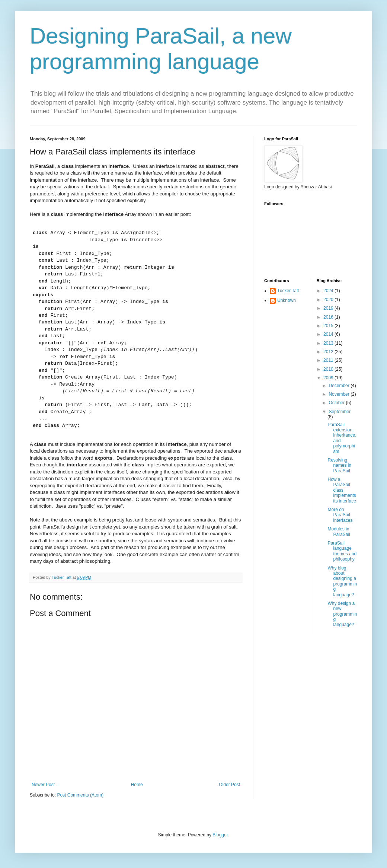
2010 (329, 369)
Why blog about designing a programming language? (342, 581)
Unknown (287, 300)
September (340, 412)
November (340, 394)
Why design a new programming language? (342, 614)
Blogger (220, 835)
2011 (329, 360)
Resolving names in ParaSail (339, 465)
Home (137, 785)
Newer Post (43, 785)
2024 (329, 291)
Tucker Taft (288, 291)
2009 (329, 378)
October (337, 403)
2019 (329, 308)
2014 (329, 334)
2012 (329, 352)
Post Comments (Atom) (80, 795)
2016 (329, 317)
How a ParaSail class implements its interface (342, 490)
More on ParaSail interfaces (340, 515)
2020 (329, 300)
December (340, 386)
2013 (329, 343)
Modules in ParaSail (339, 532)
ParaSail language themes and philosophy (342, 551)
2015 (329, 326)
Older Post (229, 785)
